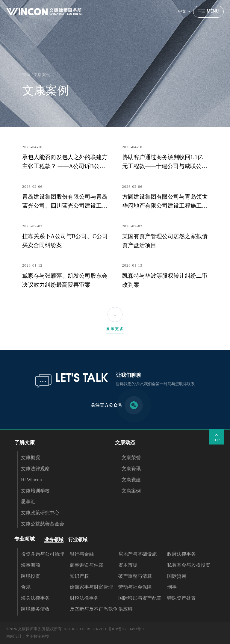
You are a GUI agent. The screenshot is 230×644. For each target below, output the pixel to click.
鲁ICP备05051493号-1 (126, 629)
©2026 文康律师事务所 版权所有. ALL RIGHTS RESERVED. (57, 629)
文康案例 (42, 75)
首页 (26, 75)
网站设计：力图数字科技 (28, 637)
